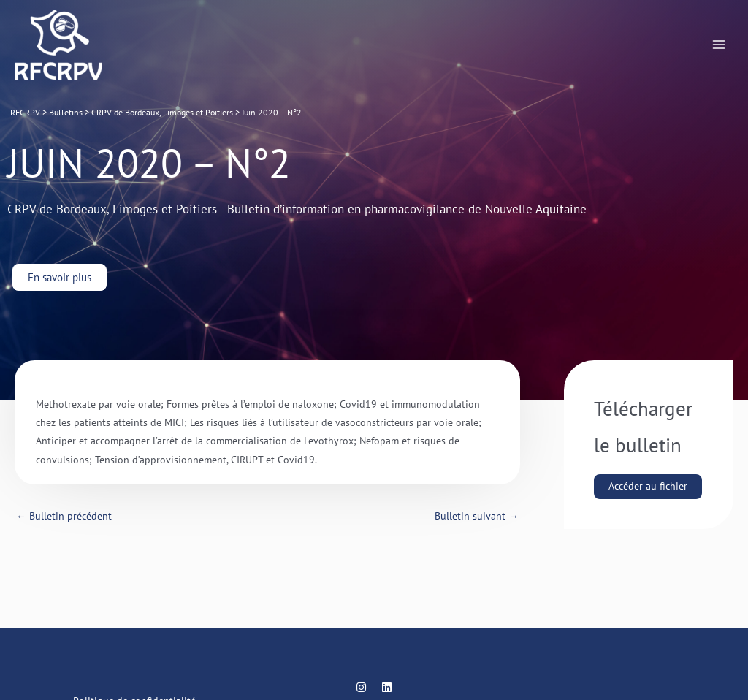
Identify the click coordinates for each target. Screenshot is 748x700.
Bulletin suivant (477, 516)
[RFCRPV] (58, 45)
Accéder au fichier (648, 486)
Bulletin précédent (64, 516)
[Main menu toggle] (719, 45)
